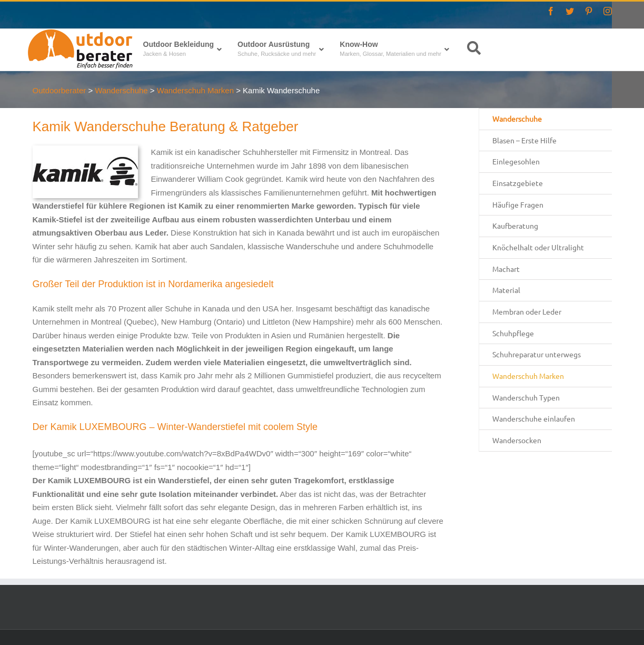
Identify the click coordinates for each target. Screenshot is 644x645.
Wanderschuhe (517, 119)
